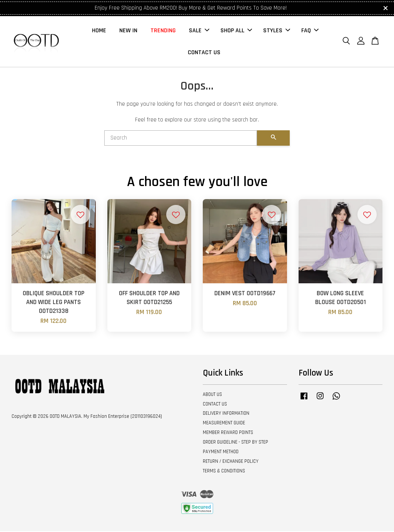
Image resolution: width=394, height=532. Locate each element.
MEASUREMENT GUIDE (224, 424)
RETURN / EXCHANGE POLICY (231, 462)
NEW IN (128, 31)
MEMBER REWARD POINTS (228, 433)
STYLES (277, 31)
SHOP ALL (236, 31)
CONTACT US (204, 53)
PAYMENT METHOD (221, 452)
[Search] (181, 139)
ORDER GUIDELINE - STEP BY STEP (235, 443)
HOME (99, 31)
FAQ (310, 31)
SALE (199, 31)
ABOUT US (212, 395)
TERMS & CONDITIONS (224, 472)
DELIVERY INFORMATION (226, 414)
